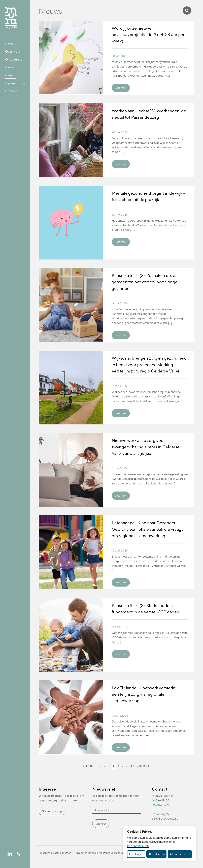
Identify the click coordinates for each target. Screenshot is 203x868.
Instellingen (136, 854)
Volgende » (144, 766)
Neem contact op (52, 811)
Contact (11, 91)
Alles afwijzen (157, 854)
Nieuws (10, 75)
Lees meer (121, 88)
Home (9, 44)
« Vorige (88, 766)
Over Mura (13, 51)
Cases (9, 67)
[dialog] (159, 844)
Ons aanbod (14, 59)
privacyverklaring (138, 846)
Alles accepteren (180, 854)
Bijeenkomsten (16, 83)
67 (132, 766)
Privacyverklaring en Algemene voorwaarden (100, 853)
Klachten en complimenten (56, 853)
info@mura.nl (160, 805)
